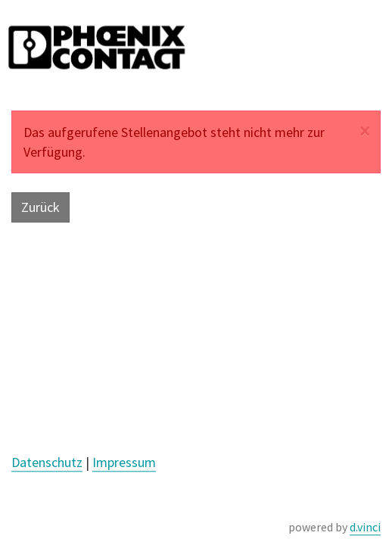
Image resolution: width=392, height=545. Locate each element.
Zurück (40, 207)
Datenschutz (47, 462)
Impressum (124, 462)
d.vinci (365, 527)
